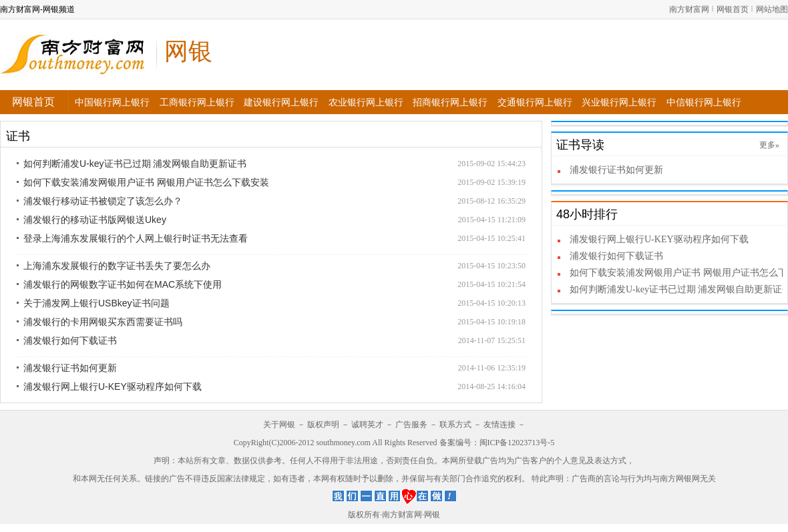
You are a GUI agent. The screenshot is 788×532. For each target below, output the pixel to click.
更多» (769, 145)
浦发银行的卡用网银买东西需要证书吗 (103, 322)
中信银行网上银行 (704, 102)
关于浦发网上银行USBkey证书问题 (96, 303)
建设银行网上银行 (281, 102)
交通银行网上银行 (535, 102)
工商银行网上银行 (197, 102)
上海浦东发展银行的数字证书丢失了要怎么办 (117, 266)
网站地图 (772, 9)
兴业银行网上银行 (619, 102)
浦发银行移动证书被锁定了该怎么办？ (103, 201)
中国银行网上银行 (112, 102)
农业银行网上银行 (366, 102)
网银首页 (733, 9)
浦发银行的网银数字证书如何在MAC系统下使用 (123, 284)
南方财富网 (689, 9)
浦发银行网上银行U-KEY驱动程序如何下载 (113, 386)
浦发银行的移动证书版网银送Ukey (95, 220)
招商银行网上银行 (450, 102)
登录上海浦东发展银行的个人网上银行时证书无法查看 (136, 238)
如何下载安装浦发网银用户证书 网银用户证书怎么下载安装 (146, 182)
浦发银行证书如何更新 (70, 368)
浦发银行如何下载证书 (70, 340)
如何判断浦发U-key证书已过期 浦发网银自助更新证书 (135, 164)
